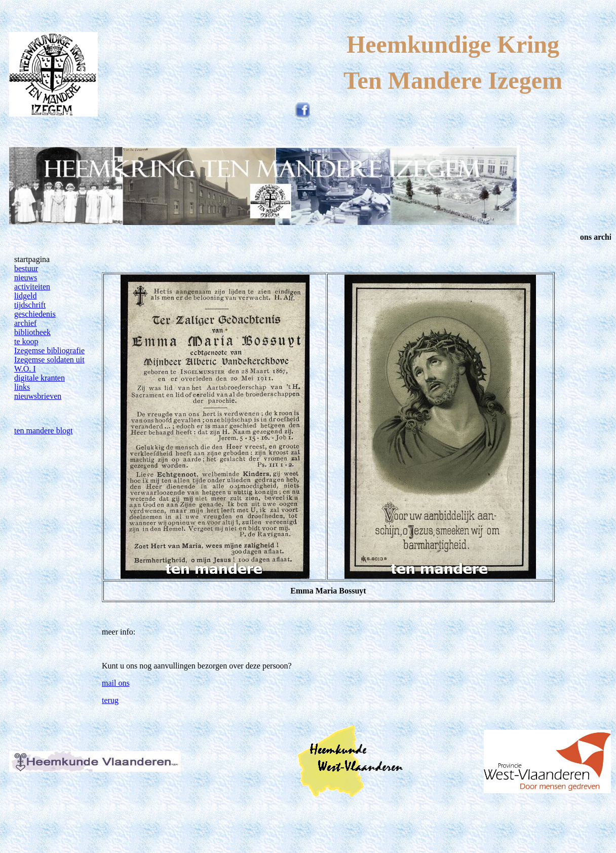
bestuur (26, 268)
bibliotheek (32, 332)
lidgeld (25, 296)
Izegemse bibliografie (49, 350)
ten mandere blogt (44, 431)
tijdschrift (30, 305)
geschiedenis (35, 314)
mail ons (116, 683)
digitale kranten (40, 378)
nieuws (26, 277)
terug (110, 700)
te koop (26, 341)
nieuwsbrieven (38, 396)
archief (25, 323)
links (22, 387)
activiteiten (32, 287)
